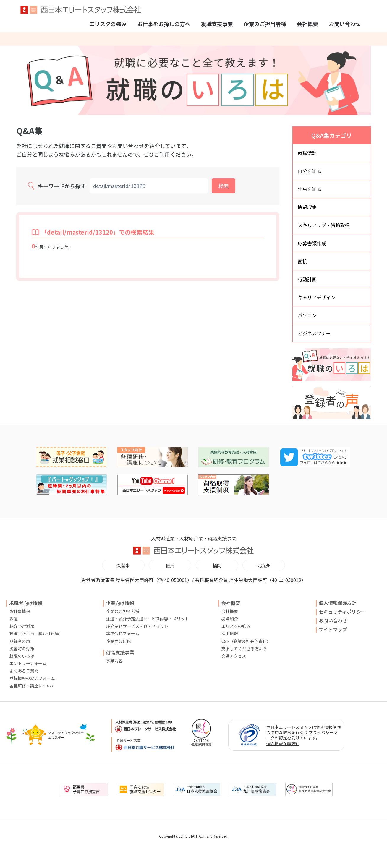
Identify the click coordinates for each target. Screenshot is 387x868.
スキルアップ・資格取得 (324, 225)
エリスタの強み (108, 24)
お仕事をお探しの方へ (164, 24)
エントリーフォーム (28, 663)
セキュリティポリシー (342, 612)
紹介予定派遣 (22, 626)
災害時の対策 (22, 648)
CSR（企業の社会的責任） (246, 641)
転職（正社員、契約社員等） (36, 633)
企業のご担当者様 (265, 24)
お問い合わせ (345, 24)
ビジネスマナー (314, 333)
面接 (302, 261)
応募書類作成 (312, 243)
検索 (224, 186)
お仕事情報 (20, 611)
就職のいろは (22, 656)
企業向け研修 (119, 641)
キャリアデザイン (317, 297)
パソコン (307, 315)
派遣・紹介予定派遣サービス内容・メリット (148, 619)
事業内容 (114, 661)
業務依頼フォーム (123, 633)
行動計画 (307, 279)
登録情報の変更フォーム (32, 678)
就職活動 (307, 153)
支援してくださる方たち (244, 648)
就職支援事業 (217, 24)
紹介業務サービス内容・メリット (137, 626)
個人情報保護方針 (338, 603)
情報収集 (307, 207)
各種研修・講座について (32, 686)
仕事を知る (310, 189)
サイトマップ (333, 629)
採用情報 (230, 633)
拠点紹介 (230, 619)
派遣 (14, 619)
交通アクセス (234, 656)
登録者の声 (20, 641)
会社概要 (307, 24)
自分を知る (310, 171)
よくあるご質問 (24, 671)
